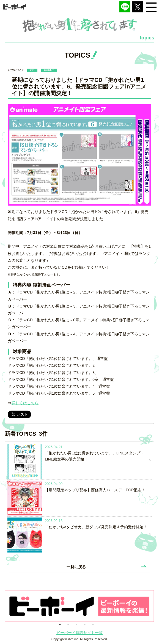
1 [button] (60, 624)
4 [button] (85, 624)
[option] (79, 606)
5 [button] (93, 624)
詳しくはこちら (25, 403)
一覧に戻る (76, 567)
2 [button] (68, 624)
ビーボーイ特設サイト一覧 (79, 633)
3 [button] (76, 624)
